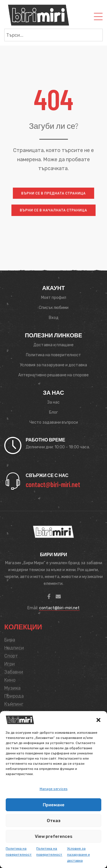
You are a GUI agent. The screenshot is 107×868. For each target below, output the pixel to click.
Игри (10, 664)
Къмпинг (14, 704)
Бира (10, 640)
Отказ (54, 821)
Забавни (14, 672)
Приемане (54, 805)
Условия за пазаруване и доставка (78, 855)
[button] (98, 720)
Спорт (11, 656)
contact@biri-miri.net (59, 608)
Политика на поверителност (19, 852)
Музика (12, 688)
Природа (14, 696)
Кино (10, 680)
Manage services (54, 789)
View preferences (54, 836)
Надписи (14, 648)
